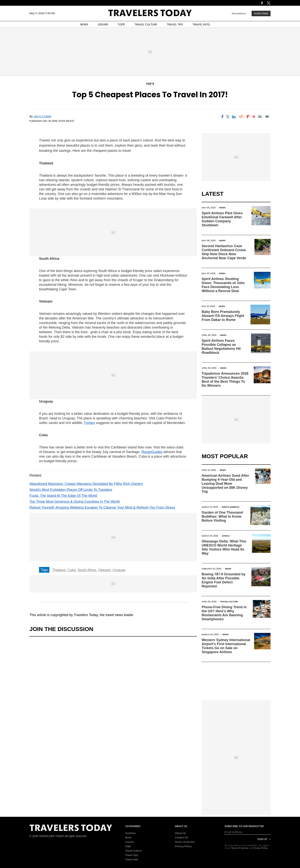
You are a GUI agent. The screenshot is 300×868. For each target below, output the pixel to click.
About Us (180, 833)
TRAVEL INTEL (201, 24)
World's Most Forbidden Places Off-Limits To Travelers (71, 490)
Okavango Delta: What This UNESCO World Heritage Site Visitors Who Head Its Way (224, 547)
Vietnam (104, 570)
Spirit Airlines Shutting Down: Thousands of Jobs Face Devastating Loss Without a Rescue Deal (223, 285)
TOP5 (121, 24)
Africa (226, 536)
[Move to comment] (267, 117)
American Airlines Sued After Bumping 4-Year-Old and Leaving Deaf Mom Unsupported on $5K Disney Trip (225, 484)
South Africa (87, 570)
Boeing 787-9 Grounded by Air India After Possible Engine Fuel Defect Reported (224, 580)
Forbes (90, 423)
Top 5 (150, 84)
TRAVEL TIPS (175, 24)
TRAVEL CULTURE (146, 24)
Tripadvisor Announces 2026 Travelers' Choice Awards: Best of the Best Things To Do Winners (225, 380)
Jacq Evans (43, 116)
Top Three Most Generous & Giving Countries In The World (75, 502)
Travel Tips (132, 855)
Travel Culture (229, 602)
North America (231, 507)
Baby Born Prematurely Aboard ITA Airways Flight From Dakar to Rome (223, 316)
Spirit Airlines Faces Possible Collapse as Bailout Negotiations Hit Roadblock (221, 347)
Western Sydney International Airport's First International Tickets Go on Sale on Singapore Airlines (226, 646)
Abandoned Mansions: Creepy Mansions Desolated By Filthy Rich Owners (86, 484)
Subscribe (261, 13)
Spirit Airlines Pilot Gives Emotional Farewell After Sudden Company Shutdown (222, 219)
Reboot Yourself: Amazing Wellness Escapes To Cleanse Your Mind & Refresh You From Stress (102, 507)
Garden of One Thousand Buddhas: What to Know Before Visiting (222, 516)
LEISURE (103, 24)
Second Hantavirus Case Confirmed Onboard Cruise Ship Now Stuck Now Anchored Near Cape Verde (224, 252)
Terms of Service (185, 842)
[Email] (260, 117)
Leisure (130, 842)
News (222, 208)
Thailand (59, 570)
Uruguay (119, 570)
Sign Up (262, 839)
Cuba (71, 570)
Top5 (128, 846)
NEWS (84, 24)
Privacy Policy (183, 846)
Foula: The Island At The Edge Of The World (63, 496)
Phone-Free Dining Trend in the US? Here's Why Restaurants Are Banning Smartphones (224, 613)
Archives (130, 833)
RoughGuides (152, 452)
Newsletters (239, 13)
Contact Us (181, 838)
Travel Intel (132, 859)
